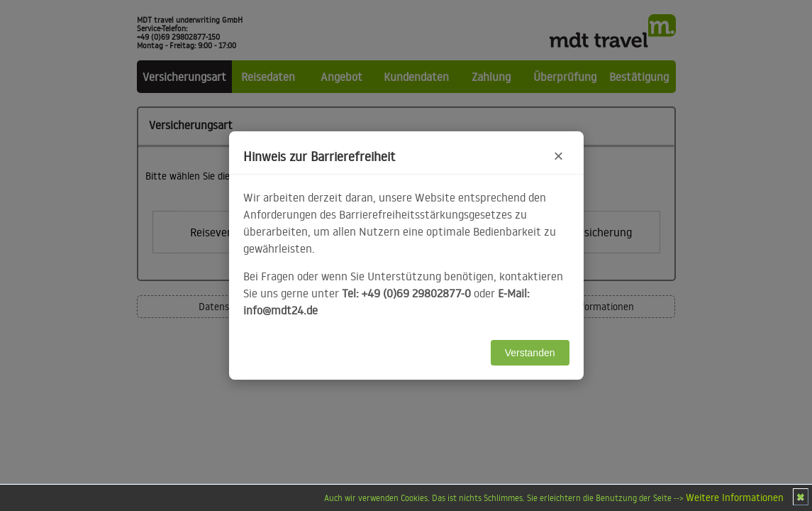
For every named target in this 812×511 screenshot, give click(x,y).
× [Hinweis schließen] (558, 156)
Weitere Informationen (735, 498)
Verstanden (530, 353)
